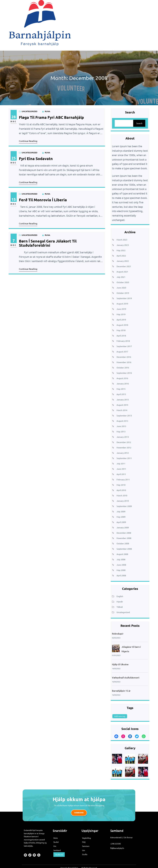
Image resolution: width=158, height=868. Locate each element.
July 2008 (121, 559)
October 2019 (123, 293)
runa (47, 111)
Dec (14, 121)
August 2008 (122, 554)
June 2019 (121, 309)
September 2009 (124, 506)
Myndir (120, 602)
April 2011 (121, 474)
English (120, 596)
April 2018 (121, 336)
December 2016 (124, 357)
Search (139, 123)
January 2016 (123, 383)
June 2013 (121, 426)
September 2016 (124, 373)
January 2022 (123, 261)
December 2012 (124, 442)
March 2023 (122, 240)
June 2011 (121, 469)
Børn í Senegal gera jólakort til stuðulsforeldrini (48, 243)
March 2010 (122, 495)
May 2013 (121, 431)
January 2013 (123, 437)
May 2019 (121, 314)
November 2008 (124, 538)
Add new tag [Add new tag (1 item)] (120, 716)
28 (14, 117)
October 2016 (123, 368)
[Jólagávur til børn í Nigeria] (116, 649)
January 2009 (123, 527)
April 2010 (121, 490)
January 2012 (123, 453)
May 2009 (121, 517)
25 (14, 158)
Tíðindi (120, 607)
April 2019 (121, 320)
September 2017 (124, 346)
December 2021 (124, 266)
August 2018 (122, 325)
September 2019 (124, 298)
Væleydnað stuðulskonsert (126, 677)
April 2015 (121, 394)
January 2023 (123, 245)
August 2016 (122, 378)
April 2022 (121, 256)
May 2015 (121, 389)
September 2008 (124, 549)
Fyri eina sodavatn (36, 159)
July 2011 (121, 463)
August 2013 (122, 421)
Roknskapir (118, 634)
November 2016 (124, 362)
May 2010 (121, 485)
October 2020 (123, 282)
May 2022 (121, 250)
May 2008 (121, 570)
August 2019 (122, 304)
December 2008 (124, 533)
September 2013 (124, 415)
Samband (79, 813)
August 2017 (122, 352)
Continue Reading (28, 141)
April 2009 (121, 522)
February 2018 (123, 341)
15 (14, 199)
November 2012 (124, 447)
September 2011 (124, 458)
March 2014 (122, 410)
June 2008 (121, 565)
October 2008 (123, 543)
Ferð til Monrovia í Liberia (43, 200)
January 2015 (123, 399)
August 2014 (122, 405)
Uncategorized (29, 111)
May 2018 (121, 330)
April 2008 (121, 575)
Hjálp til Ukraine (120, 664)
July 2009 (121, 511)
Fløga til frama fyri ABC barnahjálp (51, 117)
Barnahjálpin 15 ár (121, 691)
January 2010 (123, 501)
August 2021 (122, 272)
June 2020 (121, 288)
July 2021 (121, 277)
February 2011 (123, 479)
